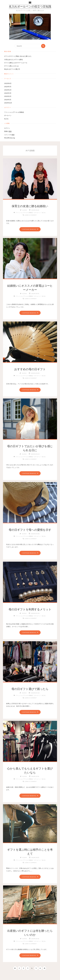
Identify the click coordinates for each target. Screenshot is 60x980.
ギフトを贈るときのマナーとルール (16, 63)
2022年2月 (8, 96)
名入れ (6, 119)
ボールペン (8, 115)
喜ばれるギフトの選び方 (12, 69)
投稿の (8, 131)
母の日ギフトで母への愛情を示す (30, 530)
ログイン (7, 128)
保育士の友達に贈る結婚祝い (30, 206)
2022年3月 (8, 93)
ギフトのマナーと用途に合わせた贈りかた (18, 56)
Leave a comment (31, 215)
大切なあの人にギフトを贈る (14, 60)
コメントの (9, 135)
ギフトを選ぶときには (11, 66)
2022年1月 (8, 100)
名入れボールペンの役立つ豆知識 (30, 7)
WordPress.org (10, 138)
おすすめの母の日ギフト (30, 369)
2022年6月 (8, 83)
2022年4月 (8, 90)
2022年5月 (8, 87)
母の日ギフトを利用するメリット (30, 609)
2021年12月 (8, 103)
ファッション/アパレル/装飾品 (14, 112)
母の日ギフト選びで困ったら (30, 689)
